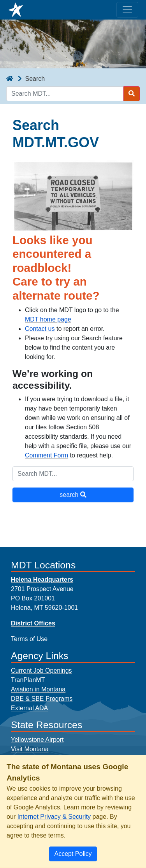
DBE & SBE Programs (42, 699)
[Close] (73, 854)
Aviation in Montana (38, 689)
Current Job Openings (41, 671)
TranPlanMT (28, 680)
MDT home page (48, 319)
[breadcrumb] (10, 79)
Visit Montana (30, 749)
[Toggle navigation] (127, 10)
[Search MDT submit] (132, 94)
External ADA (29, 708)
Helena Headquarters (42, 580)
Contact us (40, 329)
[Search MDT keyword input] (65, 94)
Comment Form (47, 455)
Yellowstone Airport (37, 740)
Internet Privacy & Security (54, 817)
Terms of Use (29, 639)
